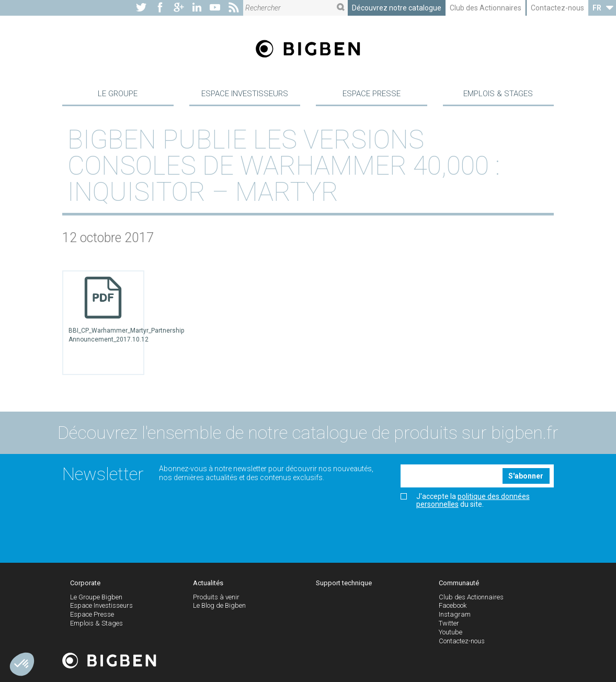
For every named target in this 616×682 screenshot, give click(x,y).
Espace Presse (372, 94)
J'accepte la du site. (465, 502)
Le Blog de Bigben (219, 607)
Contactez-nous (557, 8)
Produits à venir (216, 598)
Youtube (450, 633)
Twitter (449, 624)
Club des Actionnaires (486, 8)
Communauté (459, 584)
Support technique (344, 584)
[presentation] (480, 533)
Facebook (453, 607)
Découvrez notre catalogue (397, 8)
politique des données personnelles (473, 501)
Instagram (455, 616)
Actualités (208, 584)
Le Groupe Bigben (96, 598)
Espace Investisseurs (245, 94)
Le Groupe (118, 94)
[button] (22, 664)
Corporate (85, 584)
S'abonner (526, 477)
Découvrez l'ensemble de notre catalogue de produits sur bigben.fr (308, 434)
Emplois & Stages (498, 94)
